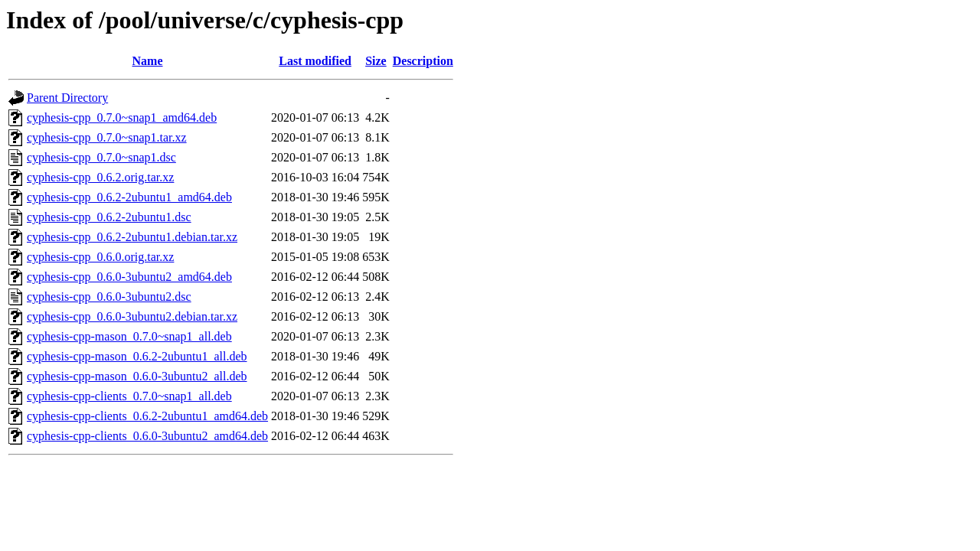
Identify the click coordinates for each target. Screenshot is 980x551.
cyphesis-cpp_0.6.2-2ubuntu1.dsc (109, 217)
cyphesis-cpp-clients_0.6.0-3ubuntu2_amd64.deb (147, 436)
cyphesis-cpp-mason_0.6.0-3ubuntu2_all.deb (137, 376)
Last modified (315, 61)
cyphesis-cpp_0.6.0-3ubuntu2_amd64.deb (129, 277)
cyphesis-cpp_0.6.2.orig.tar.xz (100, 177)
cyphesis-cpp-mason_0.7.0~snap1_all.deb (129, 336)
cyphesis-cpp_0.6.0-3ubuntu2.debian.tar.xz (132, 316)
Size (376, 61)
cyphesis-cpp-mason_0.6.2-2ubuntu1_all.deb (137, 356)
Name (148, 61)
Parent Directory (67, 98)
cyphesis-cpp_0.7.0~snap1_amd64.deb (122, 117)
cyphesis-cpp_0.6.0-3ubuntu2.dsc (109, 297)
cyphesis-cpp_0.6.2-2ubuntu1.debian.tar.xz (132, 237)
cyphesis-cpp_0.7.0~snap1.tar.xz (107, 137)
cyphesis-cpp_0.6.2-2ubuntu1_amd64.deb (129, 197)
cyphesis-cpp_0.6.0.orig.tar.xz (100, 257)
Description (423, 61)
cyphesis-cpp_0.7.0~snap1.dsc (101, 157)
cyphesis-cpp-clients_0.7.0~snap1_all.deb (129, 396)
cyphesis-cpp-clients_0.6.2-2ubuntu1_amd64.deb (147, 416)
